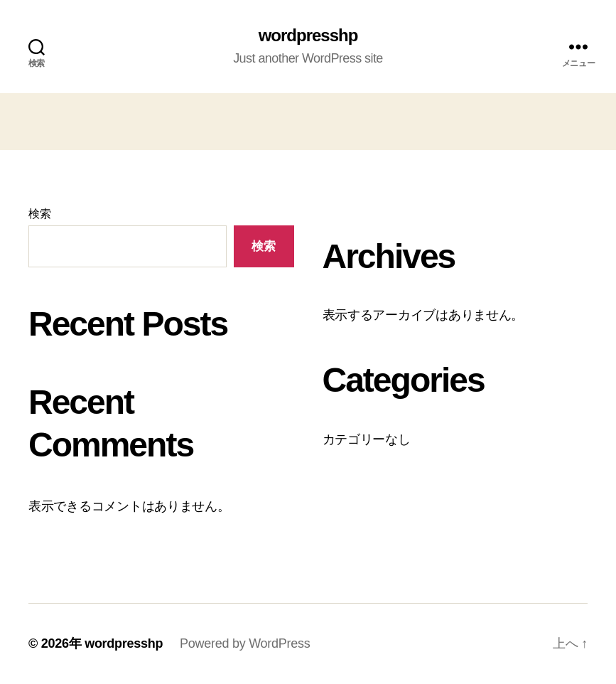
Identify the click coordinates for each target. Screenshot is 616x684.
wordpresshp (308, 36)
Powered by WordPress (245, 643)
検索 (39, 214)
